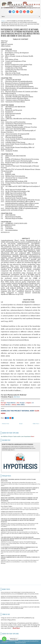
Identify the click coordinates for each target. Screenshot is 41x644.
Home (3, 21)
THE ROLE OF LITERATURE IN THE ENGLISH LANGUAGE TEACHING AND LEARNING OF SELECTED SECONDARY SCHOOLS (18, 520)
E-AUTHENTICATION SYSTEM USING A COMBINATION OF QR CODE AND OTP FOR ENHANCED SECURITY (19, 548)
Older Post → (36, 424)
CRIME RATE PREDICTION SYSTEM (12, 512)
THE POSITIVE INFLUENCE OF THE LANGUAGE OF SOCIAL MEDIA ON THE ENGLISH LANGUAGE (19, 530)
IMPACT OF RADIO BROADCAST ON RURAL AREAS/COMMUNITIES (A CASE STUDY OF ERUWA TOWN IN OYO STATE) (20, 557)
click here (17, 397)
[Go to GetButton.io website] (4, 642)
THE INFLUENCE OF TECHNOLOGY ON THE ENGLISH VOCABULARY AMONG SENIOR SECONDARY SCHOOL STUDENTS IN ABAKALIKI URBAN (20, 539)
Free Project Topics (7, 506)
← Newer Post (5, 424)
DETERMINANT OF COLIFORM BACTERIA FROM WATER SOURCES (20, 600)
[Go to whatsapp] (4, 639)
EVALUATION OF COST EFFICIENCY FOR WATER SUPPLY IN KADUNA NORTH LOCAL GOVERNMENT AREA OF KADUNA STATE (20, 593)
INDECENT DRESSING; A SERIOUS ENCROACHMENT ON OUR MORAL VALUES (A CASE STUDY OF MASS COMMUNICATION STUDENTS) (19, 499)
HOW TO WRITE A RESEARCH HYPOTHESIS (17, 444)
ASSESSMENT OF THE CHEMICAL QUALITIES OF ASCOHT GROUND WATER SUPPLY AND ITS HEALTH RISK (20, 608)
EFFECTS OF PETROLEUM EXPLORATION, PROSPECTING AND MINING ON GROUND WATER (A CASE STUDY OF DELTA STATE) (19, 597)
